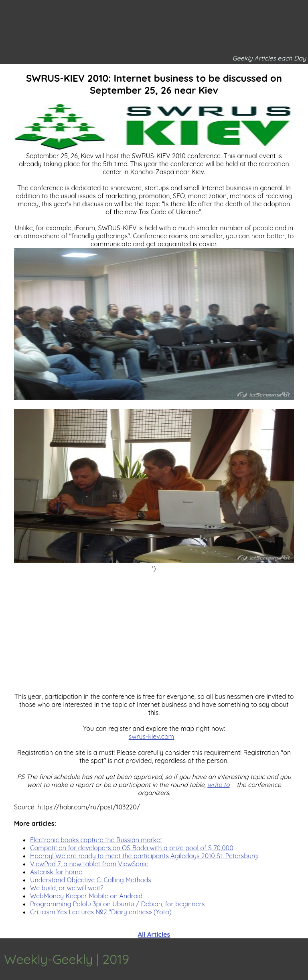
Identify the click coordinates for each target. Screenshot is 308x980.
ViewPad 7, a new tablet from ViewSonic (89, 864)
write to (218, 785)
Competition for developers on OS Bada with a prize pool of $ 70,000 (132, 848)
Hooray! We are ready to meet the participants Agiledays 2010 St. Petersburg (144, 856)
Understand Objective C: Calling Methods (91, 880)
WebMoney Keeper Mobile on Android (86, 896)
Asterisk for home (56, 872)
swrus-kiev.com (151, 737)
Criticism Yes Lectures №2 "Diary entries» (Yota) (101, 912)
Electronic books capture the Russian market (96, 840)
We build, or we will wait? (67, 888)
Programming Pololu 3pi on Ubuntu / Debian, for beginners (117, 904)
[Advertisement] (154, 628)
